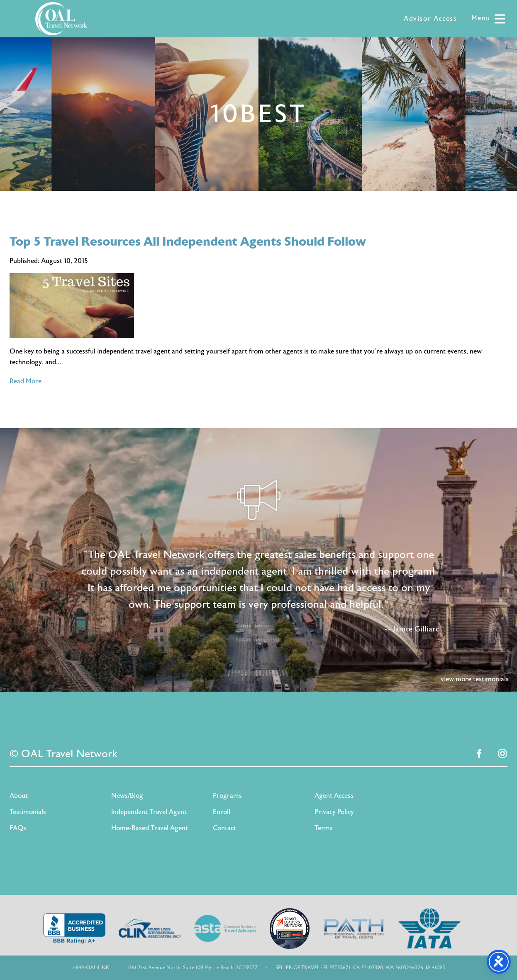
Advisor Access (430, 19)
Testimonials (28, 812)
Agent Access (334, 796)
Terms (324, 828)
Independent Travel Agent (149, 812)
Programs (227, 796)
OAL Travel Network (61, 19)
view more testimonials (475, 679)
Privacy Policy (334, 812)
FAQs (18, 828)
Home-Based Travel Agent (150, 828)
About (19, 796)
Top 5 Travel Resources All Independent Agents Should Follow (188, 242)
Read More (26, 381)
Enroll (222, 812)
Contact (224, 828)
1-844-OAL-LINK (90, 968)
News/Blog (127, 796)
